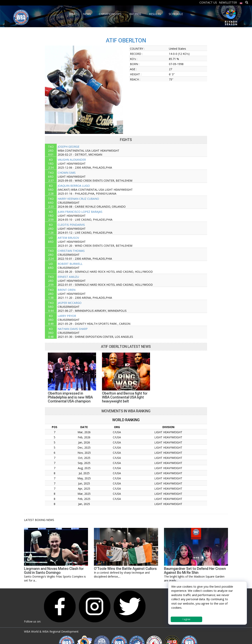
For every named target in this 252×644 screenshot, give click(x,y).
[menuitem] (241, 2)
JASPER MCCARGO (70, 303)
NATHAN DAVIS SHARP (73, 329)
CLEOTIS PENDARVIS (71, 225)
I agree (187, 619)
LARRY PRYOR (67, 316)
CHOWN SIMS (67, 173)
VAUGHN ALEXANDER (72, 160)
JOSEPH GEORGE (69, 147)
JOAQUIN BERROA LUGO (74, 186)
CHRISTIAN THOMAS (71, 251)
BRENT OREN (67, 290)
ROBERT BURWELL (70, 264)
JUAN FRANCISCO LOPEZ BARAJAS (80, 212)
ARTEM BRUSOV (68, 238)
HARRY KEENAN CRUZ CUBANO (78, 199)
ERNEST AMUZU (68, 277)
